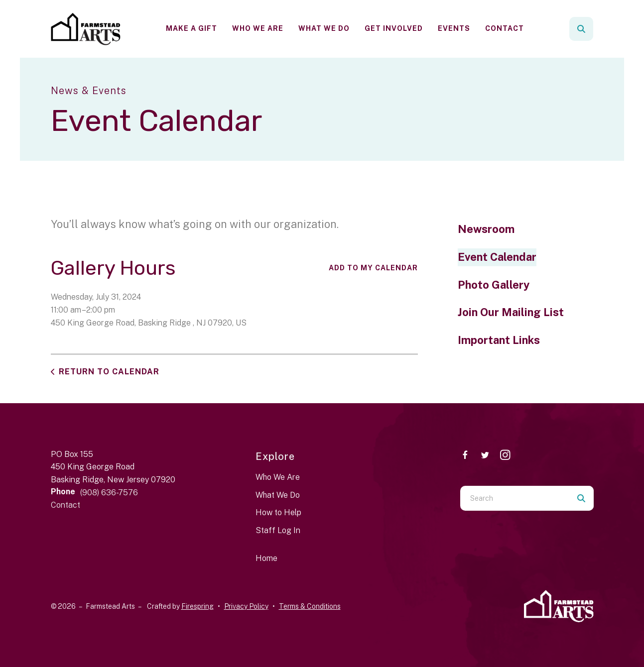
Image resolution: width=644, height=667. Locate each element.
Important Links (499, 340)
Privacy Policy (246, 606)
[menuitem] (192, 29)
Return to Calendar (109, 372)
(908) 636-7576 (109, 493)
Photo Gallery (494, 285)
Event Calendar (497, 257)
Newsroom (486, 229)
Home (266, 558)
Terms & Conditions (310, 606)
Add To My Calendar (373, 268)
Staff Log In (278, 530)
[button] (581, 29)
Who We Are (258, 28)
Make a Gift (192, 28)
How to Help (278, 512)
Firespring (197, 606)
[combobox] (515, 498)
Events (454, 28)
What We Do (324, 28)
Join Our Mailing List (511, 312)
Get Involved (394, 28)
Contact (505, 28)
